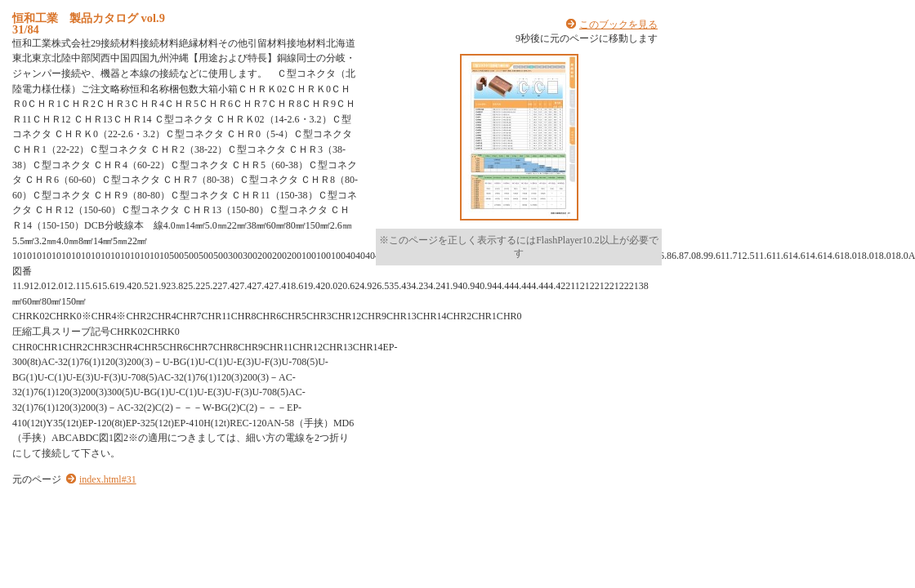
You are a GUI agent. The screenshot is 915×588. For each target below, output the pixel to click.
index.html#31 (108, 479)
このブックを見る (618, 24)
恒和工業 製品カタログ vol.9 (89, 18)
